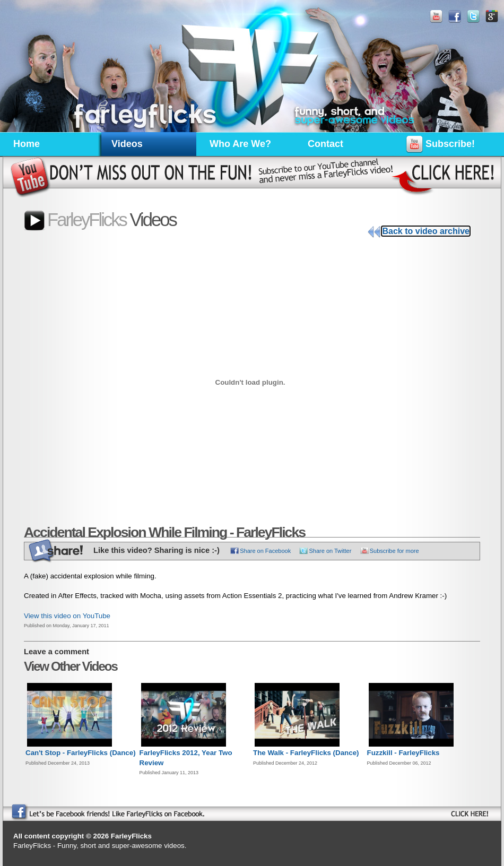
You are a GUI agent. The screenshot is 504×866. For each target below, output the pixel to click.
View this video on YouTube (67, 616)
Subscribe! (440, 146)
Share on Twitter (330, 551)
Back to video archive (426, 231)
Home (27, 144)
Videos (127, 144)
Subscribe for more (394, 551)
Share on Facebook (265, 551)
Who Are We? (240, 144)
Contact (325, 144)
